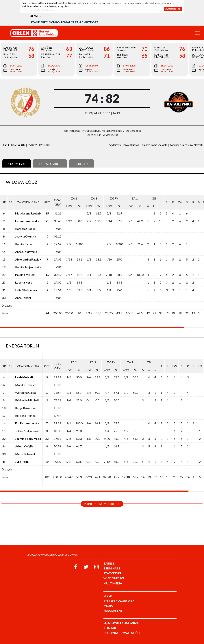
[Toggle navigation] (197, 33)
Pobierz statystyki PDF (102, 504)
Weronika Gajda (25, 393)
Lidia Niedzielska (26, 290)
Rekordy (81, 164)
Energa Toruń (22, 346)
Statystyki (17, 164)
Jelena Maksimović (27, 431)
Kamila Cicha (23, 244)
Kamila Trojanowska (28, 267)
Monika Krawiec (26, 385)
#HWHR (36, 16)
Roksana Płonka (25, 416)
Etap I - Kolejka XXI (13, 145)
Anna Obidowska (26, 252)
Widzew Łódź (22, 182)
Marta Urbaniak (25, 454)
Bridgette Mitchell (27, 400)
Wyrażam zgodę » (173, 9)
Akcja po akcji (50, 164)
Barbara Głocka (25, 229)
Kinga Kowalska (25, 408)
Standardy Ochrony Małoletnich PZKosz (64, 22)
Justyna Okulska (26, 236)
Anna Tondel (23, 298)
